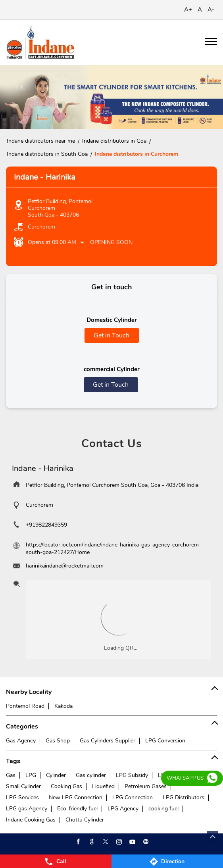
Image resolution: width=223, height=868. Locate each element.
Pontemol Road (25, 706)
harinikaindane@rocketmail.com (65, 566)
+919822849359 (46, 525)
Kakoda (63, 706)
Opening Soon (111, 242)
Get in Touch (111, 335)
